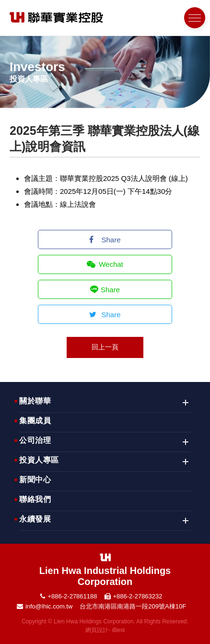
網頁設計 (97, 630)
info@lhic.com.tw (49, 606)
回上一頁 (105, 347)
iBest (119, 630)
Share (105, 240)
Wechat (105, 264)
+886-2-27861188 (72, 596)
